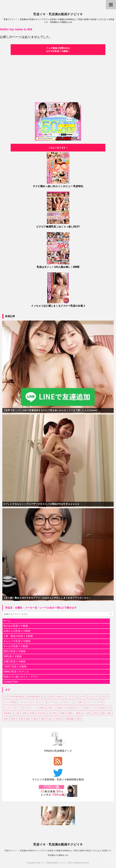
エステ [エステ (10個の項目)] (82, 697)
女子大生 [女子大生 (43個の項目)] (42, 713)
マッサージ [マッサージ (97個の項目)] (9, 708)
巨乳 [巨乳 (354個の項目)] (96, 713)
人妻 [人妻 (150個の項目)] (17, 713)
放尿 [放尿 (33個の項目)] (13, 719)
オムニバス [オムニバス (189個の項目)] (94, 697)
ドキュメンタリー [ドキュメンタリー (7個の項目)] (27, 702)
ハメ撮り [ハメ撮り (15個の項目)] (79, 702)
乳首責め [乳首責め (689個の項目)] (8, 713)
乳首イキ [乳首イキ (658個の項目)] (62, 708)
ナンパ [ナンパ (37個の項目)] (42, 702)
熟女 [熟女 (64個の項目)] (28, 719)
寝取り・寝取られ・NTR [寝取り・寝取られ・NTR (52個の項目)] (79, 713)
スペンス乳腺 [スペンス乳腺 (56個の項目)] (10, 702)
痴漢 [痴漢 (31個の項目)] (43, 719)
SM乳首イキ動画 (12, 656)
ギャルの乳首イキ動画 (16, 646)
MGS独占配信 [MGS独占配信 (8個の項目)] (34, 697)
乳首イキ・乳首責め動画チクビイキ (58, 14)
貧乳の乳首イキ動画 (14, 651)
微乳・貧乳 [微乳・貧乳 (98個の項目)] (106, 713)
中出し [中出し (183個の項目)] (51, 708)
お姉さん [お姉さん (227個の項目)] (60, 697)
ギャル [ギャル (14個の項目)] (105, 697)
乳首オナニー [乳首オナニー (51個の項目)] (75, 708)
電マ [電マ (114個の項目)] (79, 719)
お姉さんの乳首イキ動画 (17, 631)
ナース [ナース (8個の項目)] (51, 702)
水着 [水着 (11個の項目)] (21, 719)
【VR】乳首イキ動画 (15, 667)
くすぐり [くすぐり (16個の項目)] (72, 697)
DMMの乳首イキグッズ (16, 672)
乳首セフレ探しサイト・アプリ (21, 677)
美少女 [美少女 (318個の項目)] (59, 719)
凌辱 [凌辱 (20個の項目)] (25, 713)
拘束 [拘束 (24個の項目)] (6, 719)
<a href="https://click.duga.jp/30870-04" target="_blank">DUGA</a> (58, 78)
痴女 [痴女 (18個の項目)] (36, 719)
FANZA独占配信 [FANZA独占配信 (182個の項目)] (17, 697)
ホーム (7, 621)
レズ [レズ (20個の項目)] (19, 708)
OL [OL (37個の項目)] (45, 697)
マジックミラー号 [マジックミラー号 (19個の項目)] (95, 702)
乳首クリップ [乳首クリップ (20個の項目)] (91, 708)
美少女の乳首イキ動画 (16, 626)
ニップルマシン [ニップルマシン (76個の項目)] (65, 702)
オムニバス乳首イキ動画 (17, 641)
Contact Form (11, 682)
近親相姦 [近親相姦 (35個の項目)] (70, 719)
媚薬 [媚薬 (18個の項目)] (63, 713)
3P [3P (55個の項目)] (5, 697)
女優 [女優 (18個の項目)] (32, 713)
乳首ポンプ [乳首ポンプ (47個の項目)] (105, 708)
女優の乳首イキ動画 (14, 661)
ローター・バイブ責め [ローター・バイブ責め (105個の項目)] (35, 708)
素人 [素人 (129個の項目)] (51, 719)
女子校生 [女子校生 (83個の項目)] (53, 713)
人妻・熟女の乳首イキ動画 (18, 636)
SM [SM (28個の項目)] (51, 697)
